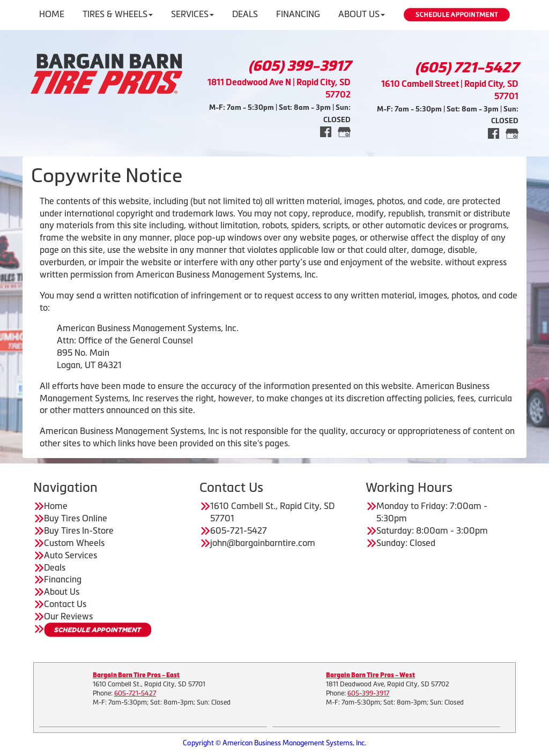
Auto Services (71, 555)
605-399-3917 (368, 693)
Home (52, 14)
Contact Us (65, 604)
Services (192, 14)
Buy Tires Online (76, 518)
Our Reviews (68, 616)
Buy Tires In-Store (79, 530)
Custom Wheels (74, 543)
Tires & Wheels (118, 14)
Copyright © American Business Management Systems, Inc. (274, 743)
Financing (298, 14)
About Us (362, 14)
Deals (245, 14)
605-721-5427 (135, 693)
